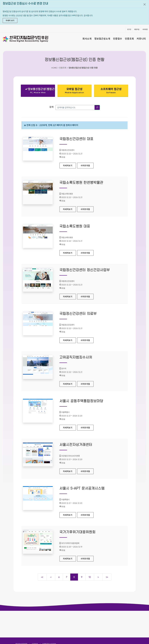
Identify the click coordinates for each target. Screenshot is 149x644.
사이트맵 (145, 29)
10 (90, 577)
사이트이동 (85, 166)
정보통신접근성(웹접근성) (40, 91)
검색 (51, 107)
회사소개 (87, 39)
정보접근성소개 (102, 39)
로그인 (129, 29)
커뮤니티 (141, 39)
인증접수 (118, 39)
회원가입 (137, 29)
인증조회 (129, 39)
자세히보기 (69, 165)
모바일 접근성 (75, 90)
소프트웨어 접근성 (111, 90)
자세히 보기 (10, 21)
